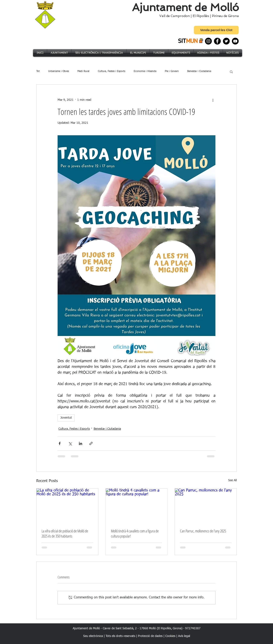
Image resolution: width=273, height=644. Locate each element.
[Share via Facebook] (60, 443)
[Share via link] (91, 443)
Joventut (66, 418)
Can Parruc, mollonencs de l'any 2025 (203, 531)
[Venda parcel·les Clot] (216, 30)
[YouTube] (235, 41)
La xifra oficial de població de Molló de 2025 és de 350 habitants (65, 533)
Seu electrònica (93, 636)
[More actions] (213, 100)
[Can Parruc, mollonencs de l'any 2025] (206, 506)
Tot (38, 71)
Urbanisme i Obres (59, 71)
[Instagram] (208, 41)
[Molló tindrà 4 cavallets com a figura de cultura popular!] (137, 506)
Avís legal (184, 636)
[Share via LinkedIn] (81, 443)
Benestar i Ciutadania (199, 71)
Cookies (170, 636)
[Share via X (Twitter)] (70, 443)
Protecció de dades (150, 636)
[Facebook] (217, 41)
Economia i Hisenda (145, 71)
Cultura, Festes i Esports (112, 71)
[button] (231, 72)
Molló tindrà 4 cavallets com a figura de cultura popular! (135, 533)
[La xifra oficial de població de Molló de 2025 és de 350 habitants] (67, 506)
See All (232, 480)
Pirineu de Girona (225, 16)
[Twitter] (226, 41)
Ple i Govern (172, 71)
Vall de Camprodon (174, 16)
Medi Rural (83, 71)
